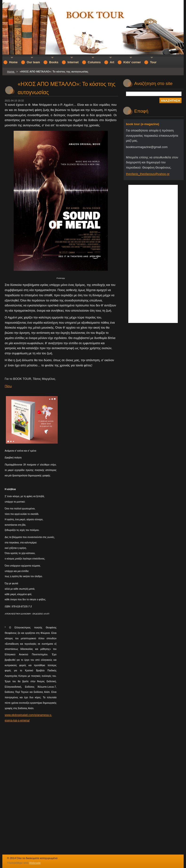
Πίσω (8, 386)
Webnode (35, 863)
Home (11, 72)
